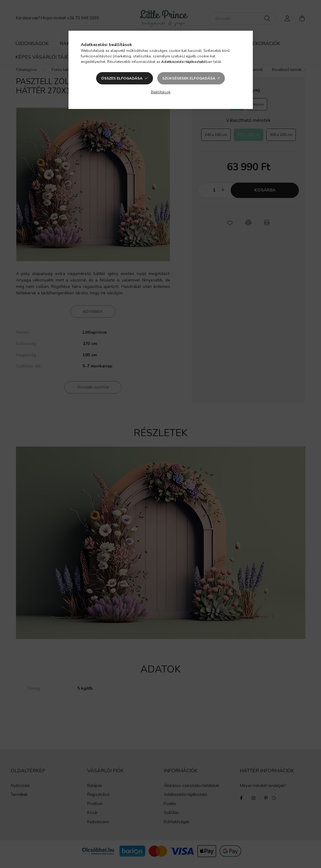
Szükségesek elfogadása (189, 78)
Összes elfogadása (122, 78)
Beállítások (161, 92)
